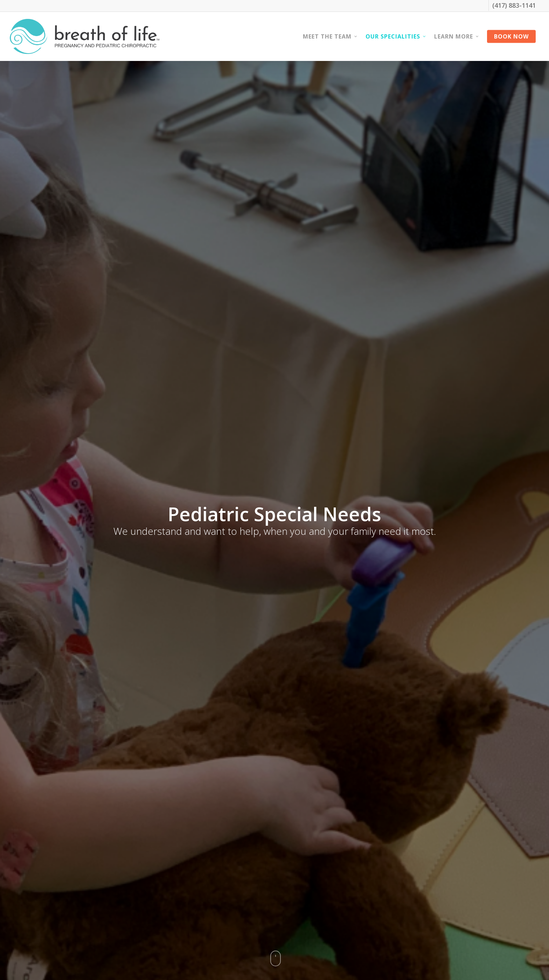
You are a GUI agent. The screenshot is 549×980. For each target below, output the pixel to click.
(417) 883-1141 (514, 5)
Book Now (511, 36)
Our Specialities (396, 36)
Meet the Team (330, 36)
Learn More (457, 36)
